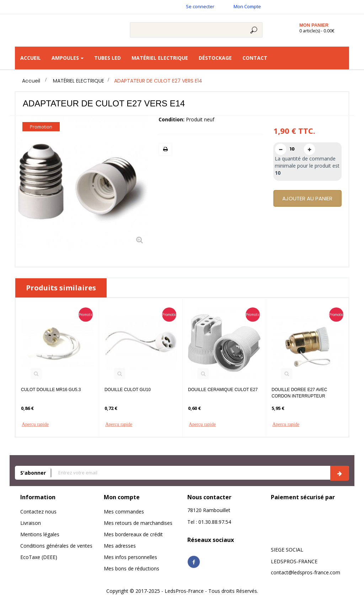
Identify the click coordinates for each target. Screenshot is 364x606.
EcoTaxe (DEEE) (39, 557)
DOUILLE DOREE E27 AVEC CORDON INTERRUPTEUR (299, 393)
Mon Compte (247, 6)
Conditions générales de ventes (56, 546)
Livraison (31, 523)
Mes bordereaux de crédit (133, 534)
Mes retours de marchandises (138, 523)
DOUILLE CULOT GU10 (128, 390)
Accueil (31, 81)
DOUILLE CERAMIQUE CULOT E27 (223, 390)
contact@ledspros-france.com (306, 572)
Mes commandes (124, 512)
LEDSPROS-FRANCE (294, 561)
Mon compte (122, 497)
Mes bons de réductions (132, 568)
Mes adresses (120, 546)
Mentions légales (40, 534)
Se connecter (200, 6)
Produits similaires (61, 288)
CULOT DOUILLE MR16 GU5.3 (51, 390)
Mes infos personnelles (130, 557)
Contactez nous (38, 512)
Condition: (172, 119)
